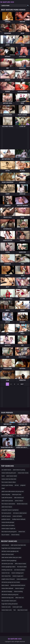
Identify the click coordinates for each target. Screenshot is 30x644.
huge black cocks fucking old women (11, 548)
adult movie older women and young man (13, 491)
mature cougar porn (18, 576)
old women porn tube (7, 564)
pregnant (23, 485)
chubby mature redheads (19, 519)
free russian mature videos (9, 482)
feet (15, 610)
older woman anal (19, 498)
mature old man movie (8, 554)
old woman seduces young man (10, 595)
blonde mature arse (22, 504)
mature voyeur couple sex (8, 528)
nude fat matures (6, 516)
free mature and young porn (9, 532)
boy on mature (5, 535)
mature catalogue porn (18, 573)
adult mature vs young (19, 470)
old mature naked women (20, 513)
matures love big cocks (8, 598)
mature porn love (17, 494)
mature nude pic (19, 588)
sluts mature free (6, 576)
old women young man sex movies (11, 582)
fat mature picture (6, 513)
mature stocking (18, 591)
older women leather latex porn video (11, 557)
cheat (3, 488)
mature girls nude (17, 607)
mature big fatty (6, 494)
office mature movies (20, 564)
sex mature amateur (20, 570)
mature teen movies (23, 473)
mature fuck (22, 532)
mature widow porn (22, 579)
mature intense (15, 535)
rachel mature (5, 545)
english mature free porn (8, 579)
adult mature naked (12, 476)
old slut (17, 485)
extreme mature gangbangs (9, 561)
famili (3, 476)
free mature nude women (8, 504)
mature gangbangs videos (8, 567)
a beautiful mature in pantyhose (10, 510)
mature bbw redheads (7, 588)
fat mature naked (22, 567)
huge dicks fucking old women (10, 604)
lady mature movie (22, 610)
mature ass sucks (6, 607)
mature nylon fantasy (7, 485)
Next (22, 384)
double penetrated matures (18, 585)
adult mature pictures (7, 501)
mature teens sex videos (8, 525)
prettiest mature (6, 519)
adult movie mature (7, 507)
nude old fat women (7, 498)
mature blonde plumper (8, 522)
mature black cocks (7, 610)
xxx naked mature (6, 470)
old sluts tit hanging (7, 591)
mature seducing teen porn (9, 473)
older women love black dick (18, 545)
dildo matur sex (20, 598)
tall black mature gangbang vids (10, 551)
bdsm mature (5, 585)
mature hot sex (6, 573)
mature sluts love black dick (9, 479)
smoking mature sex (7, 570)
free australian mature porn (9, 601)
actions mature (19, 501)
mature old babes (17, 516)
